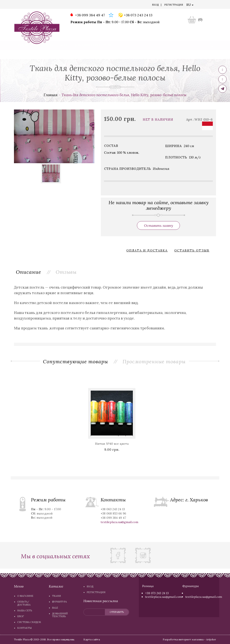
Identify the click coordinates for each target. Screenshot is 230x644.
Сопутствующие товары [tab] (75, 362)
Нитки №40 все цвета (112, 444)
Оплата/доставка (49, 5)
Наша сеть (73, 5)
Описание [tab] (29, 272)
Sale (64, 55)
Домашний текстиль (93, 55)
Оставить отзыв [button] (192, 250)
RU (190, 5)
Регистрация (174, 5)
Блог (87, 5)
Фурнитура (44, 55)
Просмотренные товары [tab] (154, 362)
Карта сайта (92, 639)
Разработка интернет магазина (183, 639)
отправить (117, 612)
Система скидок (105, 5)
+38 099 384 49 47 (87, 15)
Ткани (23, 55)
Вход (155, 5)
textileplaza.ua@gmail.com (163, 597)
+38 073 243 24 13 (135, 15)
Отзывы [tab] (67, 272)
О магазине (25, 5)
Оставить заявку (159, 225)
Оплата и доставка (147, 250)
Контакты (128, 5)
